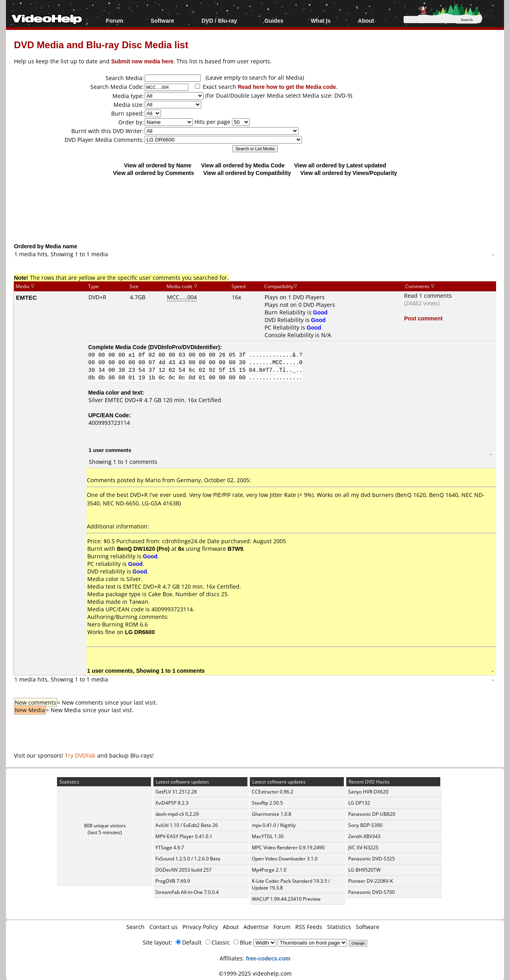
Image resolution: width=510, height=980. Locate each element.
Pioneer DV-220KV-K (371, 881)
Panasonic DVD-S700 (372, 892)
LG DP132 (359, 803)
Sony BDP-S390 (365, 825)
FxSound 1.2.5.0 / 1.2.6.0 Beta (188, 859)
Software (162, 21)
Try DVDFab (80, 755)
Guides (274, 21)
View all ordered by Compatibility (247, 173)
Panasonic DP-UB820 (372, 814)
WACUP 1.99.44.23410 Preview (286, 899)
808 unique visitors (105, 826)
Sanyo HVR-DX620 (368, 792)
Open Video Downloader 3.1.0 (285, 859)
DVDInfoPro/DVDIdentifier (184, 347)
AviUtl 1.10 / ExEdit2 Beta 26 (187, 825)
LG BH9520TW (364, 870)
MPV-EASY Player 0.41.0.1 (184, 836)
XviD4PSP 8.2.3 (172, 803)
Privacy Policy (200, 927)
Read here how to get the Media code (287, 87)
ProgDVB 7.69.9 (173, 881)
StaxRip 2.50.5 (267, 803)
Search (135, 927)
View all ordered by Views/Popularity (349, 173)
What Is (321, 21)
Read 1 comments (428, 296)
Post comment (423, 318)
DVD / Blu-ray (219, 21)
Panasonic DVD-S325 (372, 859)
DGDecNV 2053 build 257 (183, 870)
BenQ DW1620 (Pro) (143, 549)
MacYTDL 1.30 (268, 836)
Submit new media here (142, 61)
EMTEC (26, 297)
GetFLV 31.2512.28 (176, 792)
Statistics (339, 927)
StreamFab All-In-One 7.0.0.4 (187, 892)
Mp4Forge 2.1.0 (269, 870)
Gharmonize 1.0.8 (272, 814)
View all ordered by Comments (153, 173)
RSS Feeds (309, 927)
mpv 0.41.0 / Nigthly (274, 825)
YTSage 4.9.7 (170, 847)
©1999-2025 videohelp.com (255, 973)
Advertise (256, 927)
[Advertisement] (255, 209)
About (366, 21)
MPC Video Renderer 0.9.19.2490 (288, 847)
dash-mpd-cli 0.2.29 (177, 814)
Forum (115, 21)
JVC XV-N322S (363, 847)
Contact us (164, 927)
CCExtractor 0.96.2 (273, 792)
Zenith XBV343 (364, 836)
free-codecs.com (268, 958)
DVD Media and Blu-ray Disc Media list (101, 44)
